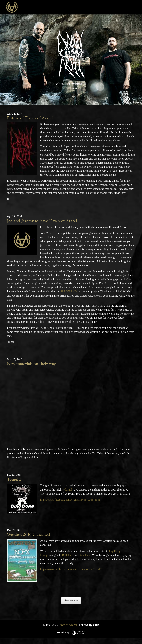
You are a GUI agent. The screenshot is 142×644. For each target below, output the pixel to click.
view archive (71, 600)
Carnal (68, 490)
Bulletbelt (68, 555)
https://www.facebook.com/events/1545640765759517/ (71, 500)
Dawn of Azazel (68, 625)
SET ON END (68, 292)
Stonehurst (85, 555)
